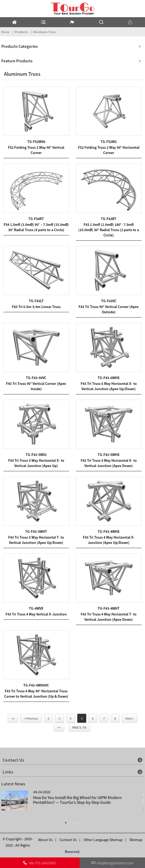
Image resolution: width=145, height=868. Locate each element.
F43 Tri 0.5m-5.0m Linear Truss (36, 307)
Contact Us (68, 840)
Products (21, 32)
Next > (130, 718)
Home (5, 32)
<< (13, 718)
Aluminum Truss (44, 32)
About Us (45, 840)
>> (59, 727)
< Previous (31, 718)
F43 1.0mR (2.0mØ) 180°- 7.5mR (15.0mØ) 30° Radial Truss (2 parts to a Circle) (109, 230)
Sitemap (136, 840)
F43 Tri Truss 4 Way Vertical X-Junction (36, 614)
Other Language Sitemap (103, 840)
